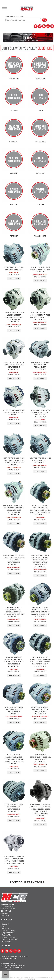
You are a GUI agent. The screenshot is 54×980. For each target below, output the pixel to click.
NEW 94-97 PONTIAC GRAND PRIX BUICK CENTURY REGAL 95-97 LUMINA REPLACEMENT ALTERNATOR (40, 612)
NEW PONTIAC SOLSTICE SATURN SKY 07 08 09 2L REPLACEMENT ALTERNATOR (40, 414)
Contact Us (6, 924)
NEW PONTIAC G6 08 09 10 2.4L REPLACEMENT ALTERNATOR (40, 460)
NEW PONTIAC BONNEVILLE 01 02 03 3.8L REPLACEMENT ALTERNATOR (40, 758)
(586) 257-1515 (6, 911)
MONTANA (14, 173)
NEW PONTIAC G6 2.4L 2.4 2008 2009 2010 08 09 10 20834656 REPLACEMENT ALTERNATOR (14, 461)
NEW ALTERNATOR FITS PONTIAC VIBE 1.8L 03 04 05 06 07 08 (40, 269)
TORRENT (14, 236)
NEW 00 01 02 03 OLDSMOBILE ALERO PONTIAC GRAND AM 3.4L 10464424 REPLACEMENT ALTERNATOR (14, 759)
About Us (5, 913)
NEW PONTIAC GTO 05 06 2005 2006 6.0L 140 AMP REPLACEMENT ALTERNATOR (14, 366)
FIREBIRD (14, 110)
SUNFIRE (40, 204)
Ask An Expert (7, 941)
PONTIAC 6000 (14, 79)
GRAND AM (14, 142)
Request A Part (7, 935)
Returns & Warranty (9, 931)
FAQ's (4, 926)
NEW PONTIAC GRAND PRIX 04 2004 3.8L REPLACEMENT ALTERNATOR (14, 808)
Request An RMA (8, 933)
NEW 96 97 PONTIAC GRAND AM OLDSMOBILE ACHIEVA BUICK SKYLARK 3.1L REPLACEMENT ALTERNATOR (40, 662)
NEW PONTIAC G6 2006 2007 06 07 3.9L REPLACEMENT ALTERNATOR (40, 366)
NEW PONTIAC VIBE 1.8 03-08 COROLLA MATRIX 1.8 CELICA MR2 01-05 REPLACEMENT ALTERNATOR (14, 510)
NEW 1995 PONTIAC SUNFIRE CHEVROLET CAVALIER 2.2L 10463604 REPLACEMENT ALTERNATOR (14, 662)
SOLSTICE (40, 173)
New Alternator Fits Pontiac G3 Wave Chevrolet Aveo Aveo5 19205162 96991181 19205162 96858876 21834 (14, 860)
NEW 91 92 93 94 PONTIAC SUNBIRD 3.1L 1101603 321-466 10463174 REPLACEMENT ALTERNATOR (14, 560)
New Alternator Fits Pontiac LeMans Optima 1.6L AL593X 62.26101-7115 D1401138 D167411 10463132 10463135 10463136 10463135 (40, 810)
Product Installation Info (10, 939)
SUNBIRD (14, 204)
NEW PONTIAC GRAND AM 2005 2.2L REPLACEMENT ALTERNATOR (14, 412)
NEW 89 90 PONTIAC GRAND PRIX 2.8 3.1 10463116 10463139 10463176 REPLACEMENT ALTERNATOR (14, 612)
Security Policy (32, 979)
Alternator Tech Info (8, 937)
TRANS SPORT (40, 236)
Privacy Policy (22, 979)
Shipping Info (6, 928)
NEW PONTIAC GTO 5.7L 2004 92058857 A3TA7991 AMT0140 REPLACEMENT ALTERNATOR (40, 316)
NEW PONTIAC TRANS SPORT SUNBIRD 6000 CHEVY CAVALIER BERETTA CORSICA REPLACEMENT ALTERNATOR (40, 561)
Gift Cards (5, 915)
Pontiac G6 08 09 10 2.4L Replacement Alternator (14, 268)
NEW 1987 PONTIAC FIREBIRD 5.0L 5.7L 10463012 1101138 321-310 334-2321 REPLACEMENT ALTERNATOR (40, 510)
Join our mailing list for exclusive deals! (15, 957)
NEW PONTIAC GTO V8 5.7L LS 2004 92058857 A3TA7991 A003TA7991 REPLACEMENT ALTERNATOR (14, 317)
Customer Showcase (9, 959)
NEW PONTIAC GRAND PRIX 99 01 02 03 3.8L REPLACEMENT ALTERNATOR (40, 710)
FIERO (40, 110)
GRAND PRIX (40, 142)
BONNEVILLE (40, 79)
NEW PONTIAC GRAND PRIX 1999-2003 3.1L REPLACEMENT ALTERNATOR (14, 710)
